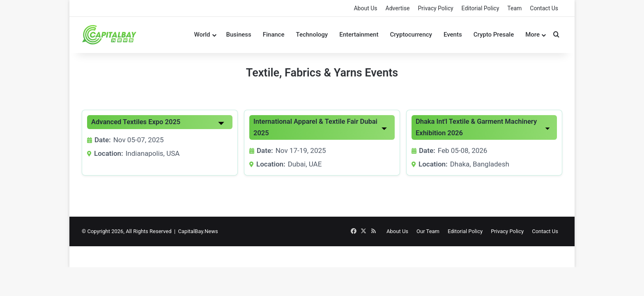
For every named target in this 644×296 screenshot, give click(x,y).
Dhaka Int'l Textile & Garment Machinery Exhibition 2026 (476, 127)
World (202, 35)
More (532, 35)
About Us (365, 8)
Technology (312, 35)
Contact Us (544, 8)
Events (453, 35)
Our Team (428, 231)
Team (514, 8)
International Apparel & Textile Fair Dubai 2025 (315, 127)
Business (239, 35)
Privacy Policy (435, 8)
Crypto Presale (494, 35)
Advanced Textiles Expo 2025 (136, 122)
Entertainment (359, 35)
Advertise (398, 8)
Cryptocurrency (411, 35)
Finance (274, 35)
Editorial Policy (481, 8)
